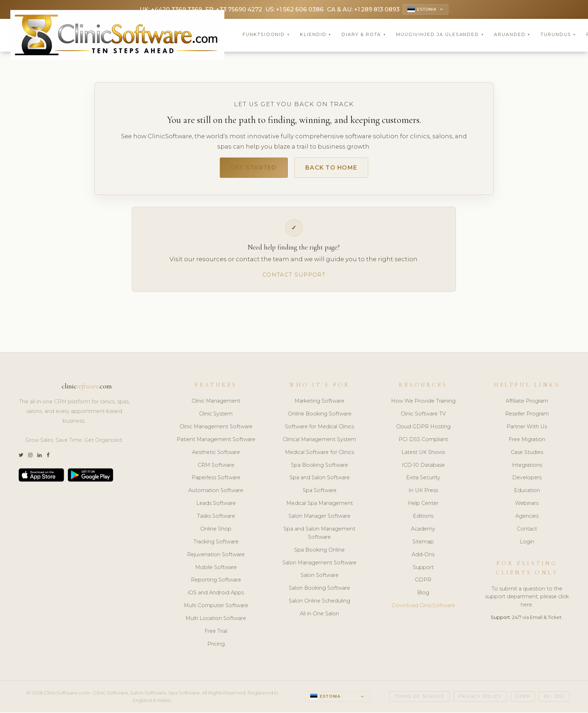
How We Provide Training (423, 403)
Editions (423, 518)
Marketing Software (319, 403)
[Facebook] (48, 458)
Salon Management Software (319, 565)
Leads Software (216, 506)
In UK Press (423, 493)
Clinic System (216, 416)
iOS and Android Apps (216, 595)
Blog (423, 595)
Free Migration (527, 441)
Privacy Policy (480, 699)
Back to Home (334, 169)
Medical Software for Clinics (319, 454)
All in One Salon (319, 616)
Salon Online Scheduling (319, 603)
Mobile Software (216, 569)
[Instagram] (30, 458)
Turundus (558, 35)
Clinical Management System (319, 441)
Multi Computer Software (216, 608)
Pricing (216, 646)
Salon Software (320, 578)
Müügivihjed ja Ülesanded (440, 35)
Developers (527, 480)
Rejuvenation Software (216, 557)
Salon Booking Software (319, 590)
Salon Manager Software (319, 518)
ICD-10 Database (423, 467)
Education (527, 493)
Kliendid (316, 35)
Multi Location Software (216, 620)
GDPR (423, 582)
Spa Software (320, 493)
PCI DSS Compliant (423, 441)
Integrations (527, 467)
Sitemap (423, 544)
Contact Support (294, 277)
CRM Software (216, 467)
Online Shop (216, 531)
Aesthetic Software (216, 454)
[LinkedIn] (40, 458)
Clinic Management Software (216, 429)
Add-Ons (423, 557)
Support (423, 569)
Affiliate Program (527, 403)
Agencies (527, 518)
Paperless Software (216, 480)
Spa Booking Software (319, 467)
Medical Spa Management (320, 506)
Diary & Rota (364, 35)
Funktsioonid (266, 35)
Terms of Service (420, 699)
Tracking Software (216, 544)
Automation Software (216, 493)
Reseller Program (527, 416)
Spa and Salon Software (320, 480)
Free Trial (216, 633)
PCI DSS (554, 699)
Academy (423, 531)
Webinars (527, 506)
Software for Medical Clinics (319, 429)
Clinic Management (216, 403)
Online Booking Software (320, 416)
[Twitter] (21, 458)
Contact (527, 531)
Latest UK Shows (423, 454)
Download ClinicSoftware (423, 608)
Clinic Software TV (423, 416)
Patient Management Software (216, 441)
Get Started (250, 169)
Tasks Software (216, 518)
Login (527, 544)
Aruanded (512, 35)
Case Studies (527, 454)
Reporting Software (216, 582)
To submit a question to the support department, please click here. (527, 599)
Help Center (423, 506)
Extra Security (423, 480)
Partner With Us (527, 429)
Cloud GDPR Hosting (423, 429)
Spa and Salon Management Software (319, 535)
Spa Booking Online (319, 552)
